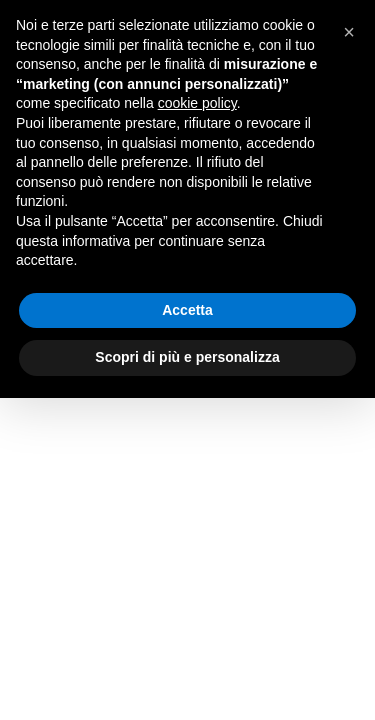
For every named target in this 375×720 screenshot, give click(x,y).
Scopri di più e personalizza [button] (187, 357)
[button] (349, 32)
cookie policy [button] (197, 103)
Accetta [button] (187, 310)
